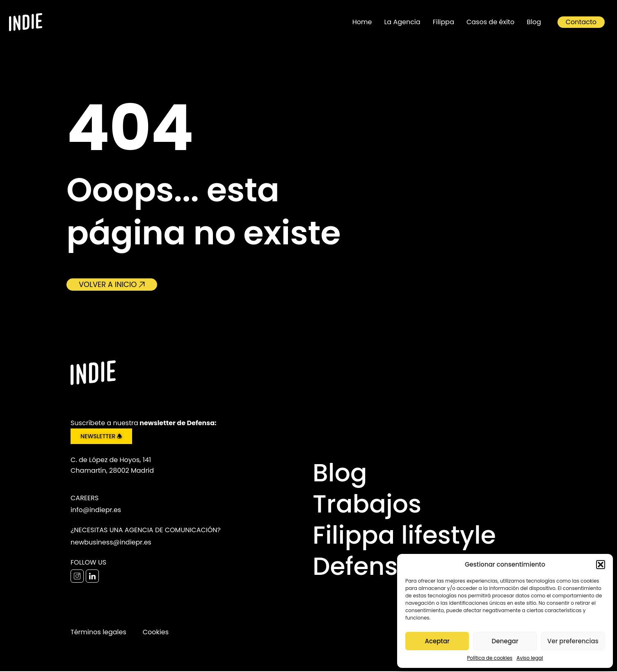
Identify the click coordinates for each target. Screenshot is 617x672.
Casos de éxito (490, 22)
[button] (601, 565)
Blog (534, 22)
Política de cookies (490, 658)
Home (362, 22)
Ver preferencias (573, 641)
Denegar (505, 641)
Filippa (443, 22)
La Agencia (402, 22)
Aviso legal (530, 658)
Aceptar (437, 641)
